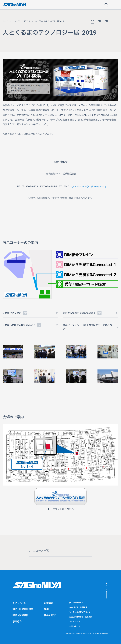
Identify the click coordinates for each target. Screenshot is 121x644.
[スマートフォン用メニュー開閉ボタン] (114, 5)
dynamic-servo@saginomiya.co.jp (89, 187)
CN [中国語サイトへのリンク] (106, 22)
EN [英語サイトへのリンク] (99, 22)
